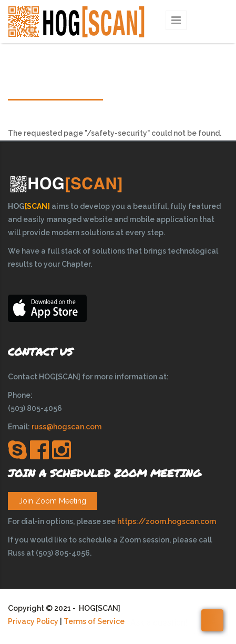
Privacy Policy (33, 621)
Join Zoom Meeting (53, 501)
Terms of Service (94, 621)
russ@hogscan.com (66, 427)
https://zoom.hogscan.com (167, 521)
